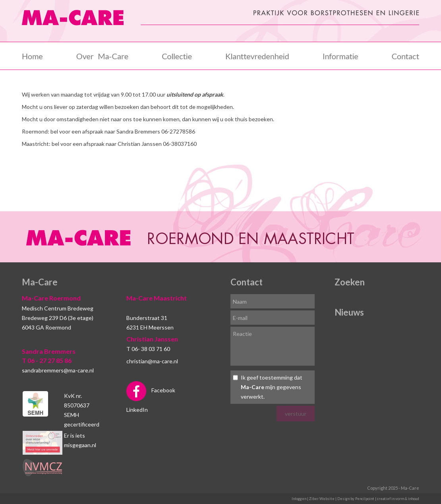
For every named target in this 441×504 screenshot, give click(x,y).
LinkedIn (137, 410)
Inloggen (299, 499)
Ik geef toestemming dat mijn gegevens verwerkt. (272, 387)
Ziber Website (322, 499)
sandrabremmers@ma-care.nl (58, 370)
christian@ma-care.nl (152, 361)
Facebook (151, 390)
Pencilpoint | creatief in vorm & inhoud (387, 499)
